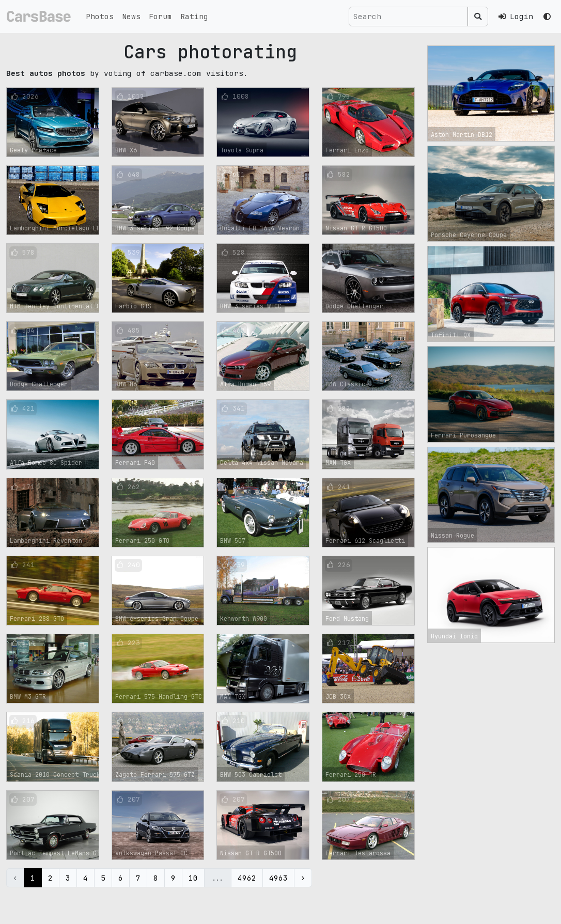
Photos (100, 16)
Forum (160, 16)
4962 (247, 878)
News (131, 16)
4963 (278, 878)
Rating (194, 16)
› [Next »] (303, 878)
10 (193, 878)
